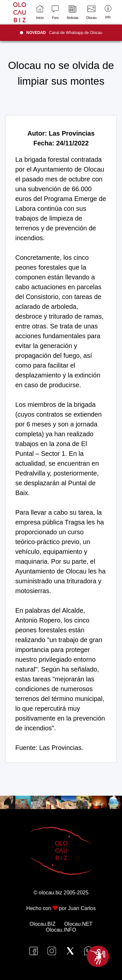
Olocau (91, 12)
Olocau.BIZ (43, 924)
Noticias (73, 12)
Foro (55, 12)
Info (108, 12)
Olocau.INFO (61, 930)
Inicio (40, 12)
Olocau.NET (78, 924)
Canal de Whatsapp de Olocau (64, 33)
